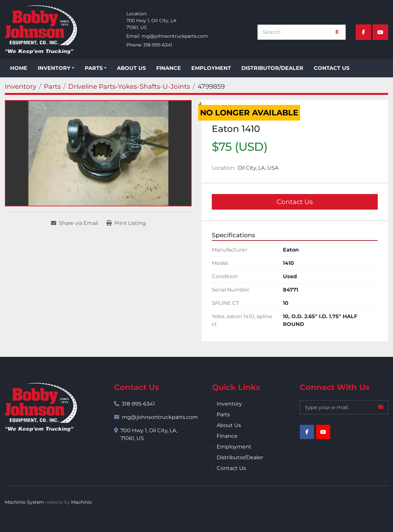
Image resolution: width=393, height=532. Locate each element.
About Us (131, 68)
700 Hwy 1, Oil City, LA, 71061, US (149, 434)
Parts (94, 68)
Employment (211, 68)
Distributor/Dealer (272, 68)
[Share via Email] (75, 223)
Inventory (54, 68)
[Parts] (52, 86)
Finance (169, 68)
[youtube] (380, 32)
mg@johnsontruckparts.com (175, 36)
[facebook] (363, 32)
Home (19, 68)
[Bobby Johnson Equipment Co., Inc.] (41, 407)
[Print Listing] (126, 223)
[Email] (344, 407)
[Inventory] (21, 86)
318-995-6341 (158, 45)
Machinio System (25, 502)
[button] (56, 68)
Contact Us (332, 68)
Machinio (82, 502)
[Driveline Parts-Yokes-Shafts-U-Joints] (129, 86)
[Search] (298, 32)
